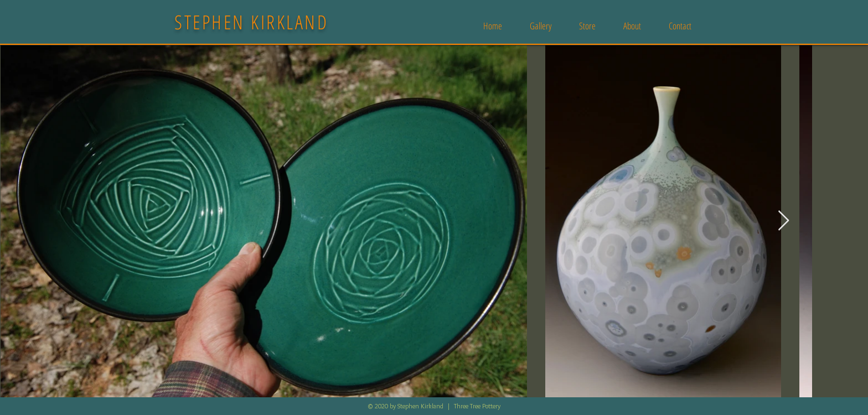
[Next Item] (784, 221)
